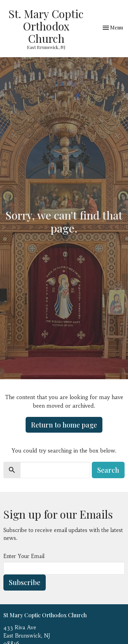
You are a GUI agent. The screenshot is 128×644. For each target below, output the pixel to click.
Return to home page (64, 425)
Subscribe (25, 582)
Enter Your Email (24, 556)
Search (108, 470)
